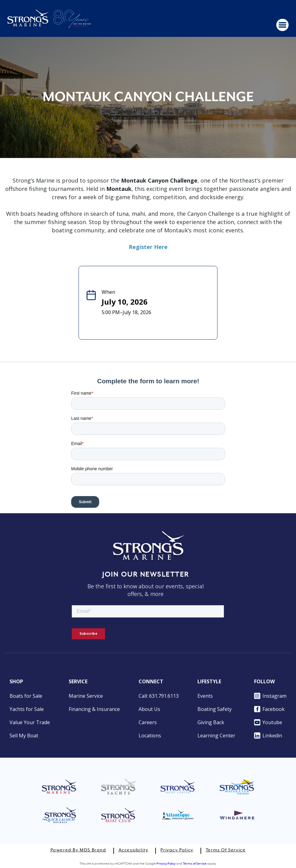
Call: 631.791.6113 (159, 696)
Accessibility (134, 850)
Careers (148, 722)
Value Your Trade (30, 722)
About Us (149, 709)
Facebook (269, 709)
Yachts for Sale (27, 709)
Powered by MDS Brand (78, 850)
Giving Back (211, 722)
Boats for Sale (26, 696)
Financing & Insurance (94, 709)
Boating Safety (215, 709)
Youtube (268, 722)
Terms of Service (226, 850)
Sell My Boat (24, 736)
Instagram (270, 696)
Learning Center (216, 736)
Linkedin (268, 736)
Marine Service (86, 696)
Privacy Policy (177, 850)
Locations (150, 736)
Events (205, 696)
